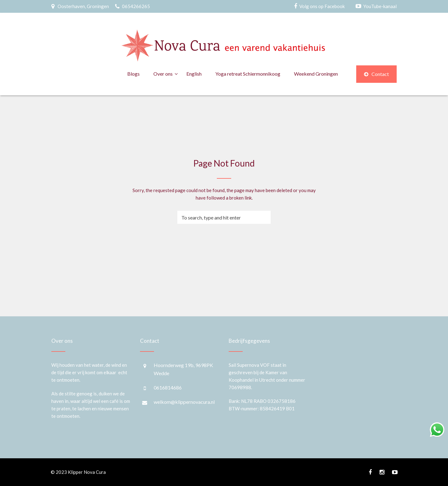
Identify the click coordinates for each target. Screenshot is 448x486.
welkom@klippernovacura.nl (184, 402)
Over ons (163, 74)
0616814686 (168, 387)
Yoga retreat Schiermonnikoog (248, 74)
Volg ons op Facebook (322, 6)
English (194, 74)
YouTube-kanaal (380, 6)
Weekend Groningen (316, 74)
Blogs (133, 74)
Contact (376, 74)
